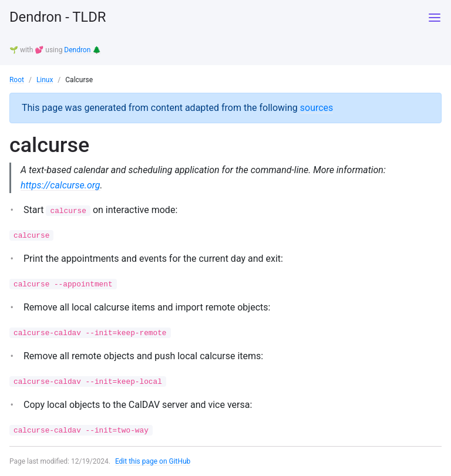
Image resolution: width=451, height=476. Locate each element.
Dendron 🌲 (83, 50)
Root (17, 79)
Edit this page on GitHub (153, 461)
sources (317, 107)
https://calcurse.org (61, 184)
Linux (45, 79)
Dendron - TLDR (58, 18)
